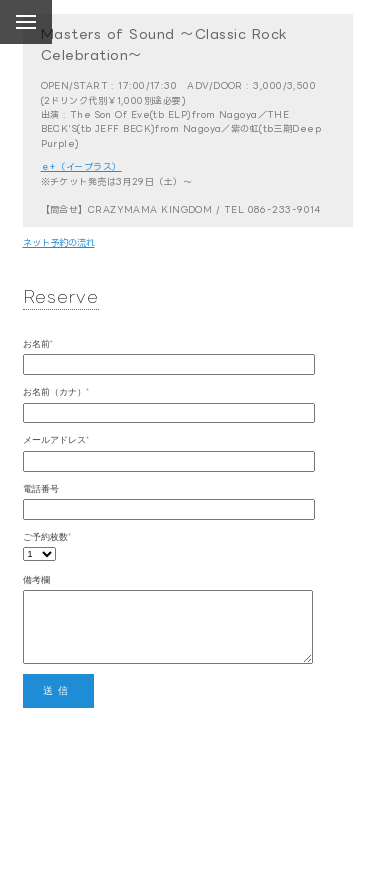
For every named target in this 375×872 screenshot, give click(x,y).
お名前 (36, 343)
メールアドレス (54, 439)
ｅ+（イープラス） (81, 167)
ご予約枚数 (45, 536)
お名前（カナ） (54, 391)
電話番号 (41, 488)
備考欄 (36, 579)
